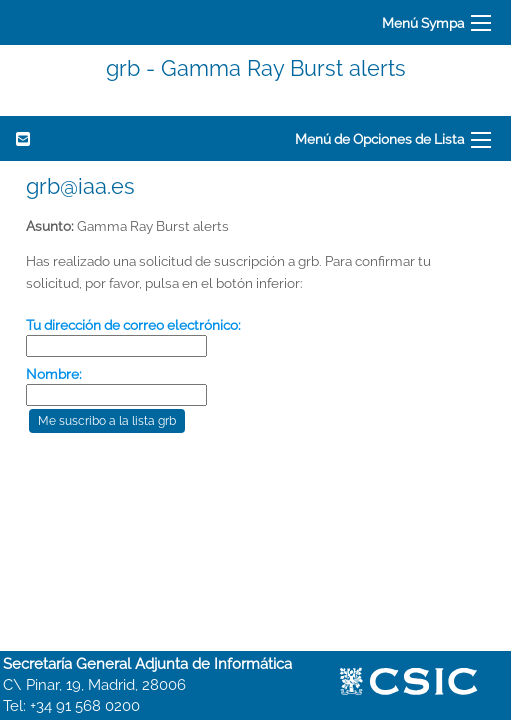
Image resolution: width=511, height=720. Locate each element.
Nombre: (54, 374)
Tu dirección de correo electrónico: (133, 325)
